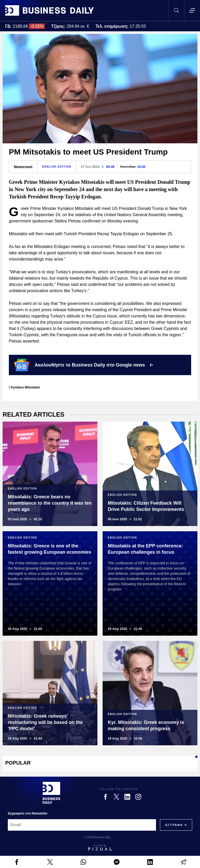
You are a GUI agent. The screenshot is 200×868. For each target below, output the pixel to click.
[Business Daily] (51, 793)
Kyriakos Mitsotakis (25, 387)
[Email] (82, 825)
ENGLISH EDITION (57, 167)
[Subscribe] (174, 825)
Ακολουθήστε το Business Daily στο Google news (83, 365)
